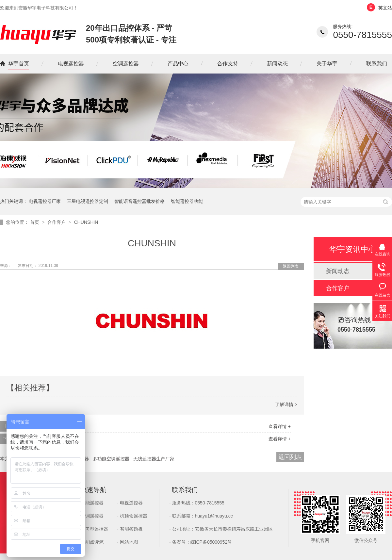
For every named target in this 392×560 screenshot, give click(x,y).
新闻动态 (277, 64)
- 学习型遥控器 (93, 529)
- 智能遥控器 (91, 503)
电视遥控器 (71, 64)
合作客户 (57, 222)
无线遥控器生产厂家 (154, 459)
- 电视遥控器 (130, 503)
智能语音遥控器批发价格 (139, 201)
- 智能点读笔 (91, 542)
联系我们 (377, 64)
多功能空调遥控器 (111, 459)
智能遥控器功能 (187, 201)
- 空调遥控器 (91, 516)
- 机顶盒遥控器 (132, 516)
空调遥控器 (126, 64)
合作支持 (228, 64)
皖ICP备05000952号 (211, 542)
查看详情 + (280, 426)
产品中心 (178, 64)
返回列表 (291, 266)
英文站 (385, 8)
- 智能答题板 (130, 529)
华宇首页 (19, 64)
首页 (35, 222)
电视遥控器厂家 (45, 201)
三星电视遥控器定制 (88, 201)
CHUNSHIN (86, 222)
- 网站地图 (128, 542)
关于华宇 (327, 64)
